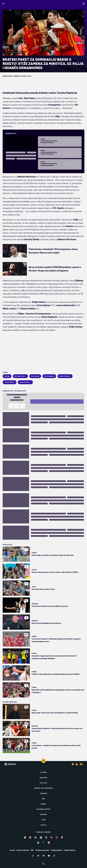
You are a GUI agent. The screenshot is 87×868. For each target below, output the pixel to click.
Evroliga (43, 793)
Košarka (35, 604)
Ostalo (34, 570)
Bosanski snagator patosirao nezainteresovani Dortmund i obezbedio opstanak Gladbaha (54, 657)
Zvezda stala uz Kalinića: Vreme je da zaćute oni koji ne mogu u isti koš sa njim (57, 730)
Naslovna (43, 778)
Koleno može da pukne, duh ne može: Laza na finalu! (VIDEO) (55, 572)
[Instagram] (33, 856)
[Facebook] (44, 856)
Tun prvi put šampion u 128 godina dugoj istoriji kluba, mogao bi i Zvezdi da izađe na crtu (56, 640)
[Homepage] (83, 4)
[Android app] (73, 764)
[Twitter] (38, 856)
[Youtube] (49, 856)
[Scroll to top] (44, 761)
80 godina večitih (43, 809)
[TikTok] (54, 856)
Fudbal (34, 553)
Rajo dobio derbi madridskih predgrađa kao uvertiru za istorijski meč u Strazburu (58, 691)
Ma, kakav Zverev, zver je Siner (43, 589)
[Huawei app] (81, 764)
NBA (44, 799)
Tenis (34, 587)
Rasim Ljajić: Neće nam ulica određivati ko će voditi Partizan (55, 713)
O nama (12, 850)
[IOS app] (77, 764)
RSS (32, 850)
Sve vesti (44, 783)
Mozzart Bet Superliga (43, 788)
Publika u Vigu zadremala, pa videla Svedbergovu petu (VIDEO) (56, 674)
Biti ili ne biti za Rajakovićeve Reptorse (46, 623)
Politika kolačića (57, 850)
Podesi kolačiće (70, 850)
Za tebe (44, 772)
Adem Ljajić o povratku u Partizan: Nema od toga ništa (53, 555)
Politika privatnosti (42, 850)
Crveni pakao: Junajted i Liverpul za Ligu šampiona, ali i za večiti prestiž (56, 747)
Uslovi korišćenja (23, 850)
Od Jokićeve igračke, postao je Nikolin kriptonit (50, 606)
